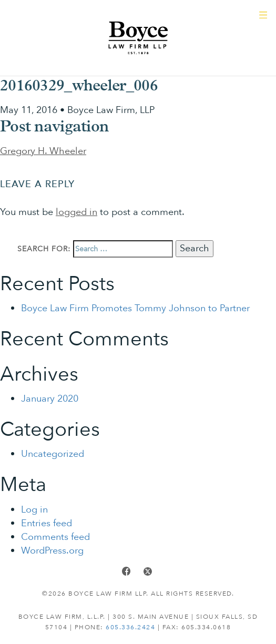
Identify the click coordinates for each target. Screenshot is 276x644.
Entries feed (47, 523)
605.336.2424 (130, 627)
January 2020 (50, 399)
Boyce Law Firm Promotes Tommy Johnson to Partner (135, 308)
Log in (34, 510)
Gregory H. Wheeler (43, 151)
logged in (76, 212)
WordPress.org (52, 551)
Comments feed (55, 537)
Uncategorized (53, 454)
